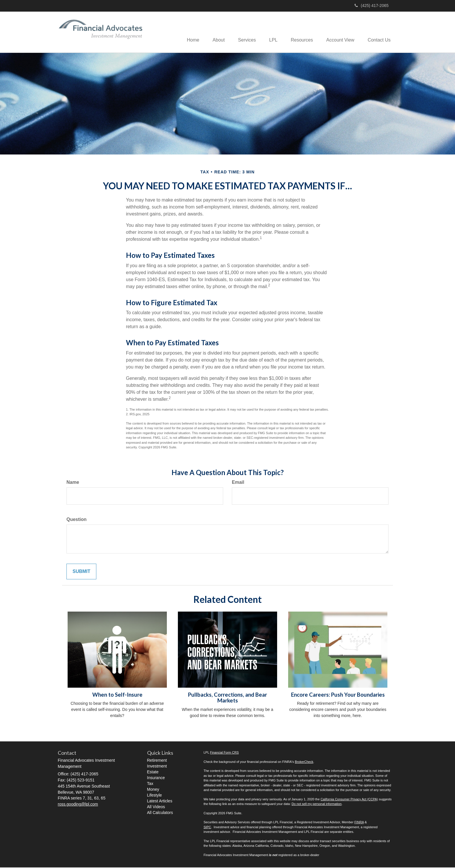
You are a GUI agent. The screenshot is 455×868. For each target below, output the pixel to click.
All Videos (156, 807)
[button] (212, 32)
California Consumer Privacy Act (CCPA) (349, 800)
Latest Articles (160, 801)
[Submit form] (81, 572)
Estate (153, 772)
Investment (157, 767)
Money (153, 790)
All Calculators (160, 813)
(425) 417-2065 (372, 6)
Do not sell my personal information (317, 804)
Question (76, 520)
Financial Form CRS (224, 753)
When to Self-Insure (117, 695)
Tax (150, 784)
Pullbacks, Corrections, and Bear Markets (228, 698)
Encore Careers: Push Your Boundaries (338, 695)
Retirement (157, 761)
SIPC (207, 828)
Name (73, 483)
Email (238, 483)
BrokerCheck (304, 762)
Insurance (156, 778)
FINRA (359, 823)
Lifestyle (155, 796)
